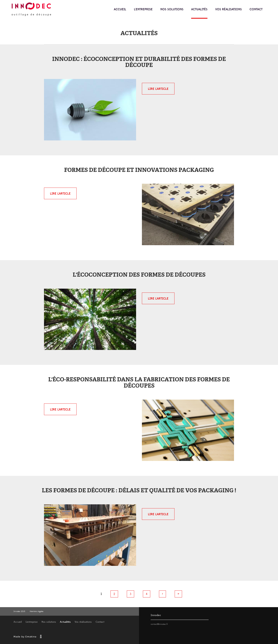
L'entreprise (143, 9)
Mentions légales (37, 611)
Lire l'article (158, 89)
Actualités (199, 9)
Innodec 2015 (19, 611)
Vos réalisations (228, 9)
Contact (256, 9)
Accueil (120, 9)
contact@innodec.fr (159, 624)
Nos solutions (172, 9)
